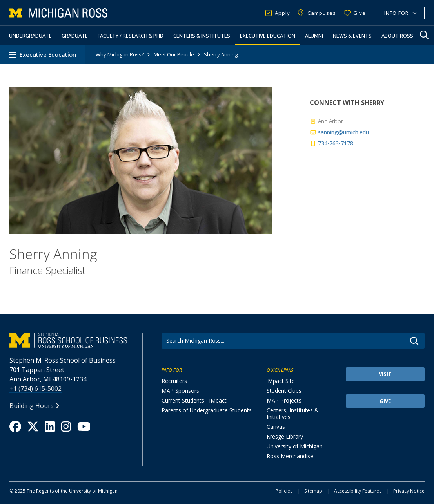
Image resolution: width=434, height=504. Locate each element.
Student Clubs (284, 391)
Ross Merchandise (290, 456)
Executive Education (268, 36)
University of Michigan (295, 446)
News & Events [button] (352, 36)
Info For (396, 13)
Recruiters (174, 381)
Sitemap (313, 491)
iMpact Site (281, 381)
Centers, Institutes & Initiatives (293, 414)
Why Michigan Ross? (120, 54)
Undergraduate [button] (30, 36)
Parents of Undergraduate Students (207, 410)
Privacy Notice (409, 491)
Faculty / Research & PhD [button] (131, 36)
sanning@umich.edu (339, 132)
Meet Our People (174, 54)
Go (414, 341)
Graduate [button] (75, 36)
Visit (385, 374)
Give (360, 13)
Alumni (314, 36)
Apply (282, 13)
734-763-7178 (331, 143)
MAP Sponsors (180, 391)
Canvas (276, 427)
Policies (284, 491)
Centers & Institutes (202, 36)
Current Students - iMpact (194, 400)
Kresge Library (285, 436)
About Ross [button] (397, 36)
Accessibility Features (358, 491)
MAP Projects (284, 400)
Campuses (322, 13)
